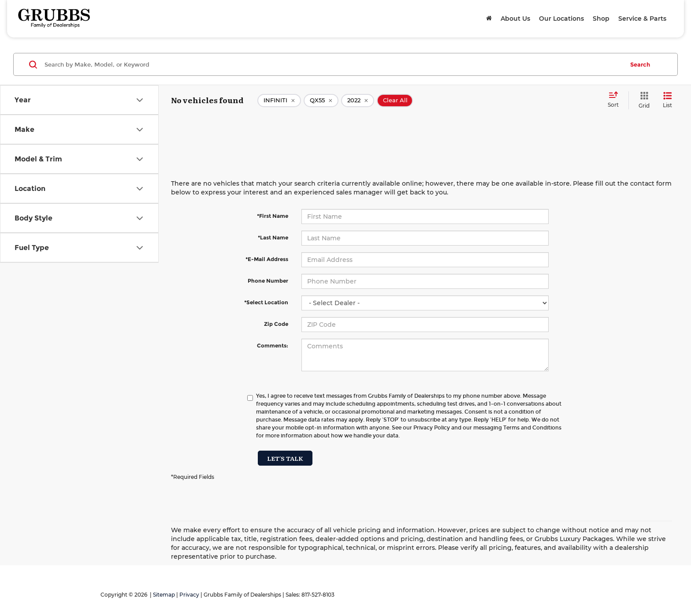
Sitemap (164, 595)
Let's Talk (285, 458)
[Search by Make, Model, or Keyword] (333, 64)
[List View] (667, 100)
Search (640, 64)
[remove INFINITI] (279, 101)
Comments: (273, 345)
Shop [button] (601, 19)
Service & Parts (642, 19)
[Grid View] (642, 100)
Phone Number (268, 281)
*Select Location (266, 302)
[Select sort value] (616, 100)
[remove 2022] (358, 101)
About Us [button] (515, 19)
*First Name (273, 216)
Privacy (189, 595)
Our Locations (561, 19)
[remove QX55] (321, 101)
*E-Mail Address (267, 259)
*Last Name (273, 237)
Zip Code (276, 324)
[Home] (489, 19)
